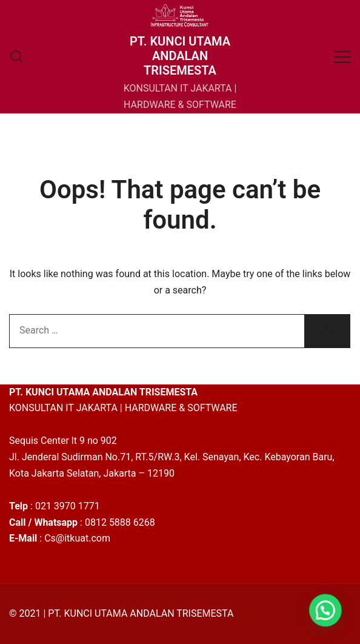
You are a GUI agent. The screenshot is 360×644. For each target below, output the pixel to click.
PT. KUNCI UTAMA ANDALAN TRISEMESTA (180, 56)
